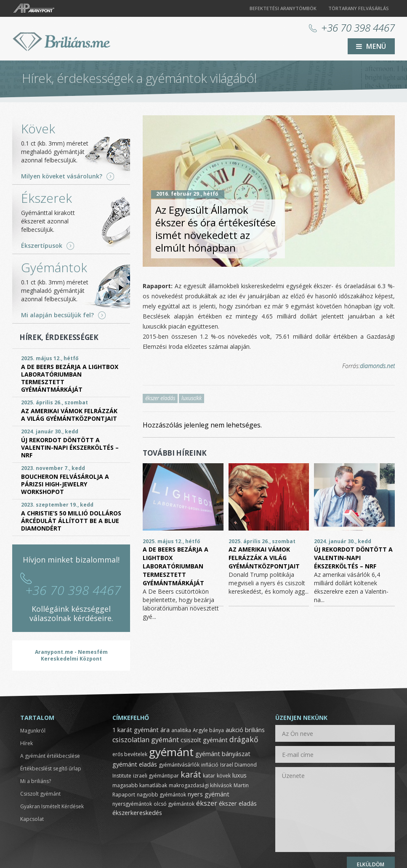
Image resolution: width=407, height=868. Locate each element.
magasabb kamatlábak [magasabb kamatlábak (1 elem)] (140, 785)
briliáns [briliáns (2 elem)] (255, 730)
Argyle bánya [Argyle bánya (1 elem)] (208, 730)
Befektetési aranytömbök (283, 8)
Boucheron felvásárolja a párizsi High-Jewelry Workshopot (65, 484)
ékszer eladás (160, 398)
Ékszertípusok (42, 246)
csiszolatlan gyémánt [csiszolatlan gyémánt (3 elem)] (146, 740)
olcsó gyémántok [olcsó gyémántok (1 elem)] (174, 804)
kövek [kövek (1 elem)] (224, 776)
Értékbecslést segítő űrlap (51, 768)
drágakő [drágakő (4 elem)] (244, 739)
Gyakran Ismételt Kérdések (52, 806)
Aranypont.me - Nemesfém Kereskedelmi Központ (71, 655)
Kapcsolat (32, 819)
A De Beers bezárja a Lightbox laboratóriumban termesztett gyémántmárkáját (176, 566)
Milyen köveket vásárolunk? (62, 176)
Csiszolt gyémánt (40, 794)
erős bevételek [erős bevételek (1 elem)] (130, 754)
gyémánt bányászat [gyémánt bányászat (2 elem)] (223, 754)
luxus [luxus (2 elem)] (239, 775)
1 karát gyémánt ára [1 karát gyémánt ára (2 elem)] (141, 730)
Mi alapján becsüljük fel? (57, 315)
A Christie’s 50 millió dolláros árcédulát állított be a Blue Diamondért (71, 521)
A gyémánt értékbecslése (50, 756)
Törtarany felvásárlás (359, 8)
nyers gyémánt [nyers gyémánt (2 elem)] (209, 794)
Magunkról (33, 731)
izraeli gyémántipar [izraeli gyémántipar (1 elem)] (156, 776)
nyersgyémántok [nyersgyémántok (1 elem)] (132, 804)
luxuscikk (192, 398)
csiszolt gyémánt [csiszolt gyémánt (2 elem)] (204, 740)
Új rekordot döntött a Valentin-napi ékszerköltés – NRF (353, 558)
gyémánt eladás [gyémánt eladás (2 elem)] (135, 764)
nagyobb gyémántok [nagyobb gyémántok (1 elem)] (161, 795)
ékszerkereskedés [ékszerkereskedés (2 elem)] (137, 812)
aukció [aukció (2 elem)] (234, 730)
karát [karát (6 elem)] (191, 774)
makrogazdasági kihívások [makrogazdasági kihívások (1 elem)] (200, 785)
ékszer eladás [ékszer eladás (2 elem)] (238, 803)
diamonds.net (377, 366)
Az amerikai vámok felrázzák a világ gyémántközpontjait (264, 558)
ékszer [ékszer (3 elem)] (207, 803)
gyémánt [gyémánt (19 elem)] (171, 752)
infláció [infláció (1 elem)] (210, 765)
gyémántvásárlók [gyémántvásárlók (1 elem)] (179, 765)
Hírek (27, 743)
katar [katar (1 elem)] (209, 776)
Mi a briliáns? (36, 781)
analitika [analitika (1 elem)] (181, 730)
